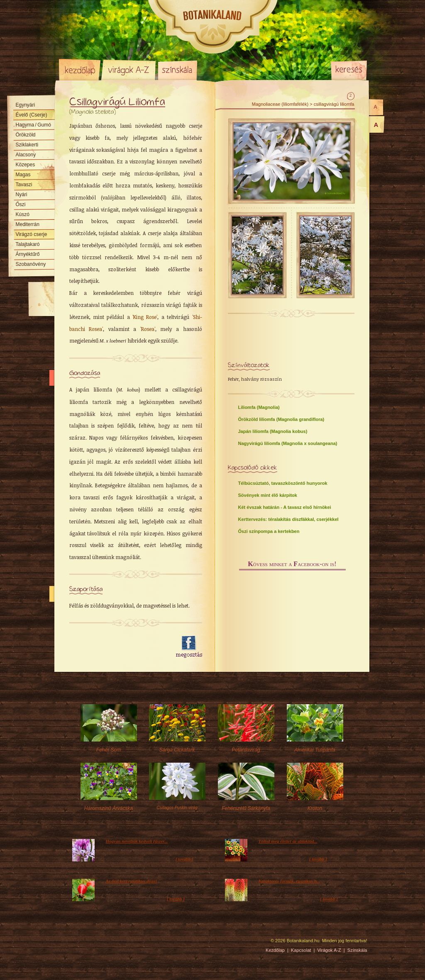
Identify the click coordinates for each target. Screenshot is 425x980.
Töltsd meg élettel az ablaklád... (288, 841)
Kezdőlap (80, 70)
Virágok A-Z (129, 70)
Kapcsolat (301, 950)
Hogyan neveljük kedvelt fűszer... (137, 841)
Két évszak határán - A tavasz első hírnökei (285, 507)
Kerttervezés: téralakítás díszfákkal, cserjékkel (288, 519)
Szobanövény (31, 264)
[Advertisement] (118, 647)
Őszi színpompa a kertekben (269, 531)
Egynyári (26, 105)
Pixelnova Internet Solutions (78, 944)
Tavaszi (24, 185)
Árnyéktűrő (28, 254)
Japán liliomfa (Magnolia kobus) (273, 431)
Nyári (22, 195)
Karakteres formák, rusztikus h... (289, 881)
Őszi (21, 204)
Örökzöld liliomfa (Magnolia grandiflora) (281, 419)
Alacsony (26, 155)
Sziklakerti (27, 145)
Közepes (26, 165)
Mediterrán (28, 224)
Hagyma (33, 125)
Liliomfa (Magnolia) (259, 407)
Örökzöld (26, 135)
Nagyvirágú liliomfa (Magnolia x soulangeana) (288, 443)
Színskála (177, 70)
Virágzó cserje (32, 234)
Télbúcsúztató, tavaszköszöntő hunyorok (283, 483)
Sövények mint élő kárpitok (268, 495)
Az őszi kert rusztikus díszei (131, 881)
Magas (23, 175)
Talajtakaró (28, 244)
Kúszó (23, 214)
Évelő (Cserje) (32, 115)
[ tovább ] (184, 859)
